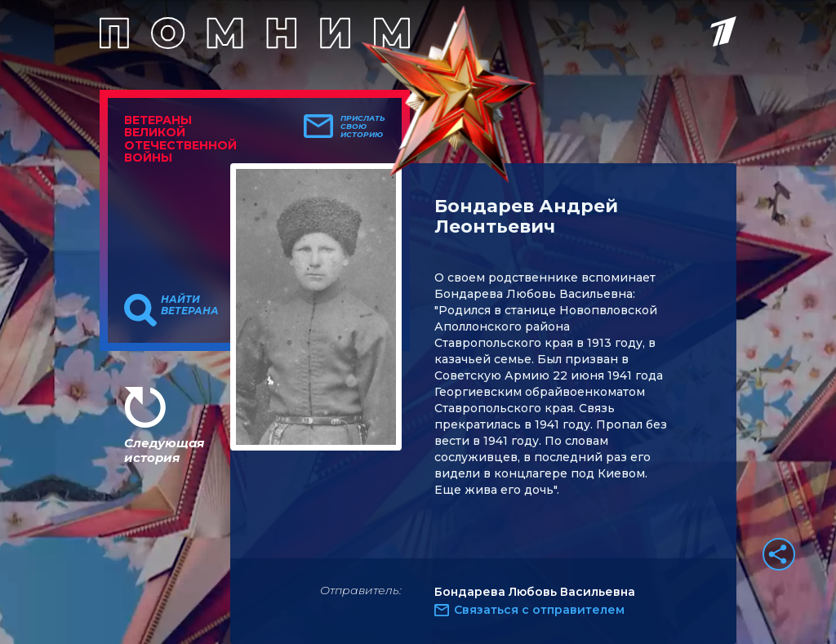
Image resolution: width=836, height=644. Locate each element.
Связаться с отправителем (539, 610)
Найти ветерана (190, 305)
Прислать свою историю (363, 127)
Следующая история (164, 450)
